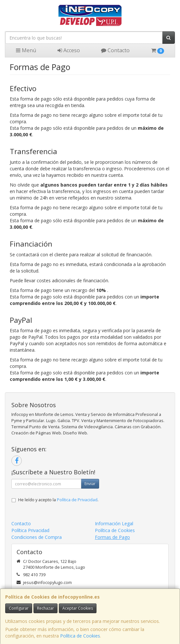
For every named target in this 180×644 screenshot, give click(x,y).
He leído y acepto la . (58, 500)
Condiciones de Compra (37, 537)
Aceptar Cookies (78, 608)
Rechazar (45, 608)
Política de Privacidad (77, 500)
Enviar (90, 484)
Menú (26, 50)
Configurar (19, 608)
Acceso (69, 50)
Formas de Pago (112, 537)
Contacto (115, 50)
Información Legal (114, 523)
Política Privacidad (30, 530)
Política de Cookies (80, 636)
